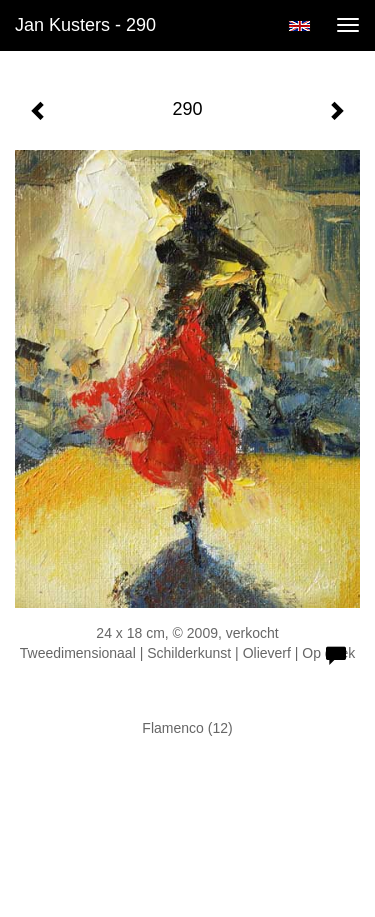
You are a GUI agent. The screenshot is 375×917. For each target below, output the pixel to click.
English (299, 26)
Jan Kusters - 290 (85, 25)
